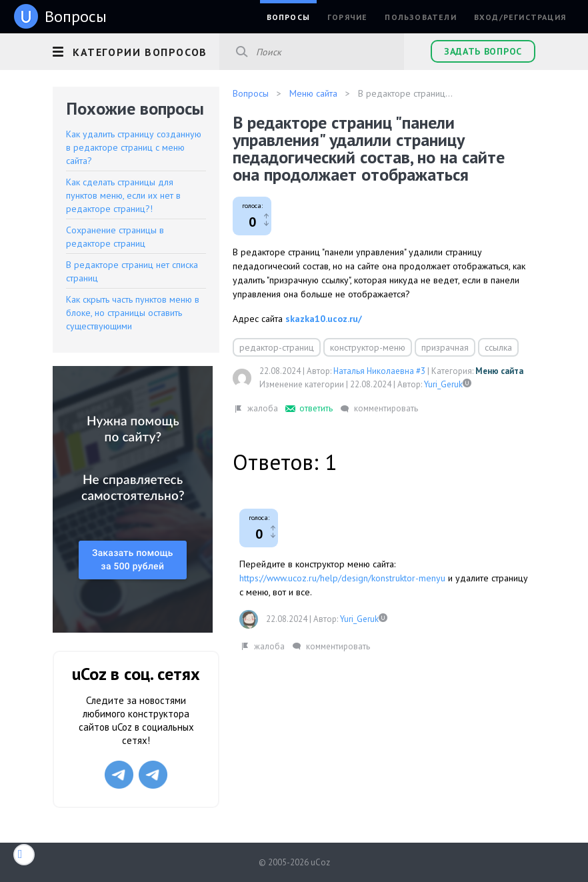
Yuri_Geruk (443, 384)
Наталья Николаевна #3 (379, 371)
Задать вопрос (483, 51)
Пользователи (420, 17)
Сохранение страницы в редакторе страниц (115, 237)
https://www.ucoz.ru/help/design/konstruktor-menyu (342, 578)
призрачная (445, 347)
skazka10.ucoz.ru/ (324, 319)
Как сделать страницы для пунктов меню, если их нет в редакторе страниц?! (123, 195)
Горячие (347, 17)
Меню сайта (499, 371)
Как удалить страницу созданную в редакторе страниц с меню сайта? (134, 147)
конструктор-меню (368, 347)
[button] (136, 50)
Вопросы (288, 17)
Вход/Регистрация (520, 17)
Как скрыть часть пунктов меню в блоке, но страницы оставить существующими (133, 313)
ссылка (498, 347)
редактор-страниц (277, 347)
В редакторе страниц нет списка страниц (132, 271)
